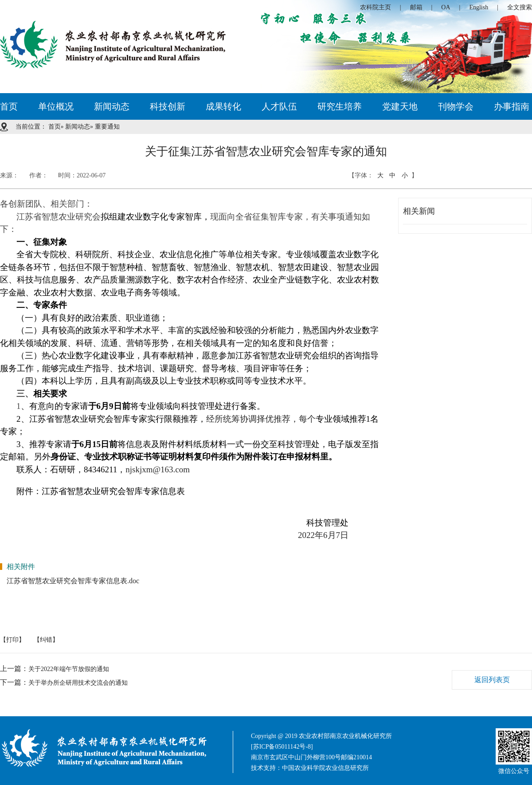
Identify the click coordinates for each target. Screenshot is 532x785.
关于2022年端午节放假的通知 (69, 669)
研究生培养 (340, 106)
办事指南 (512, 106)
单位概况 (56, 106)
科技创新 (168, 106)
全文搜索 (520, 7)
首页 (9, 106)
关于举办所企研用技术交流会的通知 (78, 683)
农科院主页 (376, 7)
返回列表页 (492, 680)
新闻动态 (112, 106)
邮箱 (416, 7)
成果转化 (223, 106)
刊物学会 (456, 106)
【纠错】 (46, 640)
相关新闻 (419, 211)
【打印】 (12, 640)
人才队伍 (279, 106)
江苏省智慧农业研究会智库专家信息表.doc (73, 581)
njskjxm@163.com (158, 469)
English (479, 7)
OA (446, 7)
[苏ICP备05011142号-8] (282, 747)
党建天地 (400, 106)
